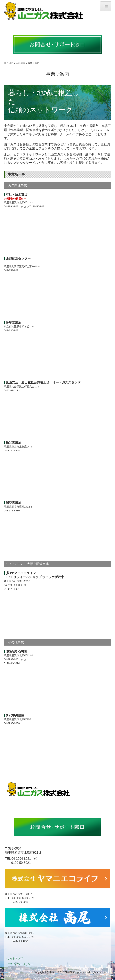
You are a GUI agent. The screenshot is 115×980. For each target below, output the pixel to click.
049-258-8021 (12, 270)
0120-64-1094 (12, 663)
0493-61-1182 (12, 390)
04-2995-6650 (12, 585)
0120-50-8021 (38, 206)
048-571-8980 (12, 511)
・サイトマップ (14, 958)
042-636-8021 (12, 330)
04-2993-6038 (12, 723)
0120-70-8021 (12, 589)
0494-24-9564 (12, 450)
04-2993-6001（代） (16, 659)
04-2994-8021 (12, 206)
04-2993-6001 (20, 937)
